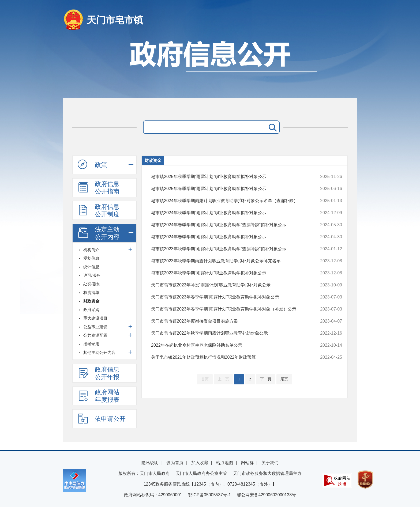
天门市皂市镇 (115, 20)
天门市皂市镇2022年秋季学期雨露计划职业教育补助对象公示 (229, 333)
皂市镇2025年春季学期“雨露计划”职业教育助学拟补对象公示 (229, 189)
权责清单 (91, 292)
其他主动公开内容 (99, 352)
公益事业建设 (95, 327)
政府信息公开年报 (99, 373)
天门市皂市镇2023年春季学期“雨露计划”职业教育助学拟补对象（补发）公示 (229, 309)
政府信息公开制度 (99, 210)
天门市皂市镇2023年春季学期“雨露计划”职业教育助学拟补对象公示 (229, 297)
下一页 (266, 379)
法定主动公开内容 (99, 233)
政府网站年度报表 (99, 396)
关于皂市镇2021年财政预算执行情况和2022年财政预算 (229, 357)
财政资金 (91, 301)
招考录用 (91, 344)
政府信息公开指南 (99, 188)
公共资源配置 (95, 335)
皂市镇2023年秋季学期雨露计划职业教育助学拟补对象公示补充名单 (229, 261)
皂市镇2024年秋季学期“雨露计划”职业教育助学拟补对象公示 (229, 213)
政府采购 (91, 310)
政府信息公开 (210, 66)
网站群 (247, 463)
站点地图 (224, 463)
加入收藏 (200, 463)
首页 (205, 379)
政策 (92, 165)
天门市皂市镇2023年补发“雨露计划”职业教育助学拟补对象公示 (229, 285)
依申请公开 (102, 418)
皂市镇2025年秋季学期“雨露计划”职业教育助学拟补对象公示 (229, 177)
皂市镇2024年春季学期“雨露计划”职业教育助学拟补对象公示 (229, 237)
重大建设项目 (95, 318)
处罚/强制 (92, 284)
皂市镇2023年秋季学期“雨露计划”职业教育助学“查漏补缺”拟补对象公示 (229, 249)
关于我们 (270, 463)
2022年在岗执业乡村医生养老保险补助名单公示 (229, 345)
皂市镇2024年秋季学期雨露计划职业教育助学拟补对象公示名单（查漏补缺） (229, 201)
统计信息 (91, 267)
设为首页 (175, 463)
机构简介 (91, 250)
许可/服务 (92, 275)
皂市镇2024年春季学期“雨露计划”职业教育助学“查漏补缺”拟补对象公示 (229, 225)
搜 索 (272, 127)
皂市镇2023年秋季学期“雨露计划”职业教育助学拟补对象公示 (229, 273)
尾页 (284, 379)
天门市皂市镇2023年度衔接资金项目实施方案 (229, 321)
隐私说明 (150, 463)
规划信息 (91, 258)
